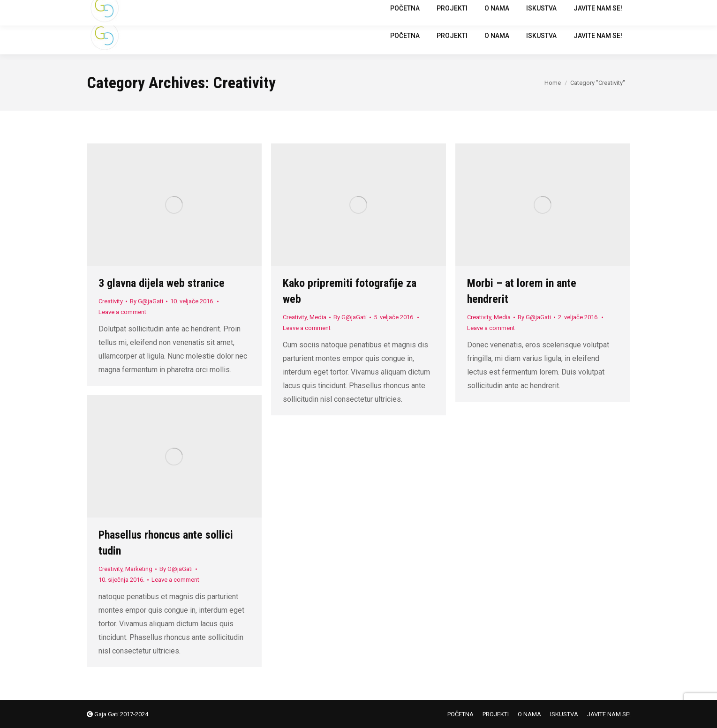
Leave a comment (122, 312)
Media (318, 317)
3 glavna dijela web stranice (162, 283)
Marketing (139, 569)
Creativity (111, 301)
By (147, 301)
